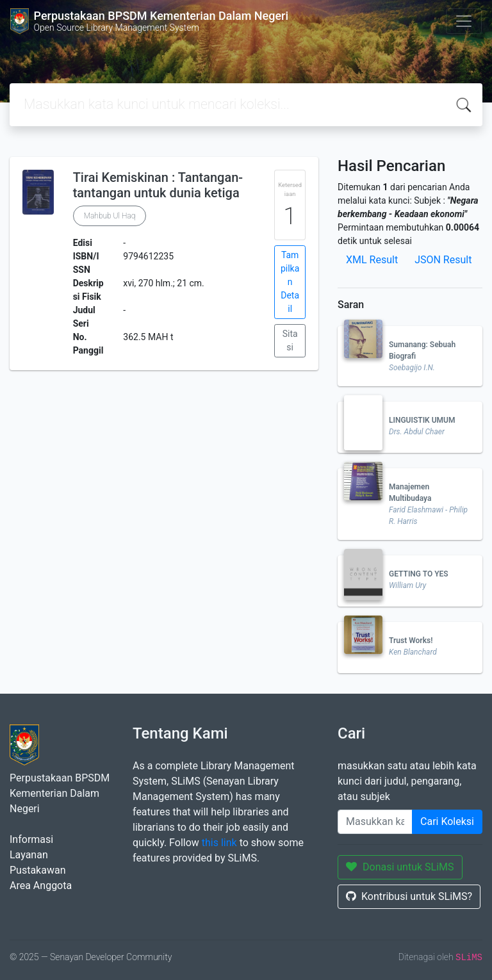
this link (219, 843)
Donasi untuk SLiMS (400, 867)
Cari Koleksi (447, 821)
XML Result (372, 260)
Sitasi (290, 340)
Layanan (29, 855)
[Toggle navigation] (464, 21)
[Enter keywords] (375, 822)
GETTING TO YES (419, 574)
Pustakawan (37, 870)
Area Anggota (41, 886)
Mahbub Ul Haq (110, 216)
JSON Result (443, 260)
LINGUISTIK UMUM (422, 420)
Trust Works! (411, 641)
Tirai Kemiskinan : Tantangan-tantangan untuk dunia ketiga (158, 185)
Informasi (31, 839)
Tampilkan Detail (290, 282)
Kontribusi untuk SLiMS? (409, 896)
